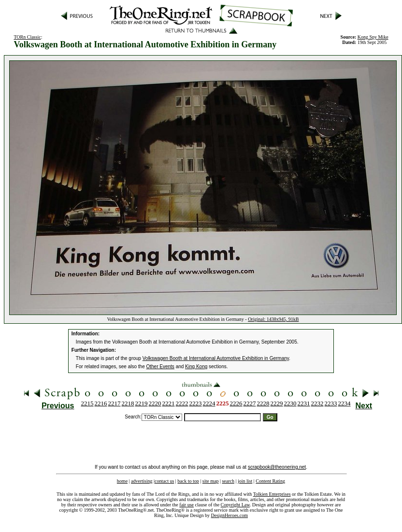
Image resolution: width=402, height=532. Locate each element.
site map (211, 481)
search (228, 481)
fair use (187, 505)
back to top (188, 481)
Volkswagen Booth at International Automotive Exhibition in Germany (216, 358)
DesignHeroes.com (230, 515)
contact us (164, 481)
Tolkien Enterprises (272, 494)
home (122, 481)
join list (245, 481)
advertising (142, 481)
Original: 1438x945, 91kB (273, 319)
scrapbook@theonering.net (277, 467)
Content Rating (270, 481)
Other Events (160, 367)
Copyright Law (235, 505)
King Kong (196, 367)
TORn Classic (27, 37)
